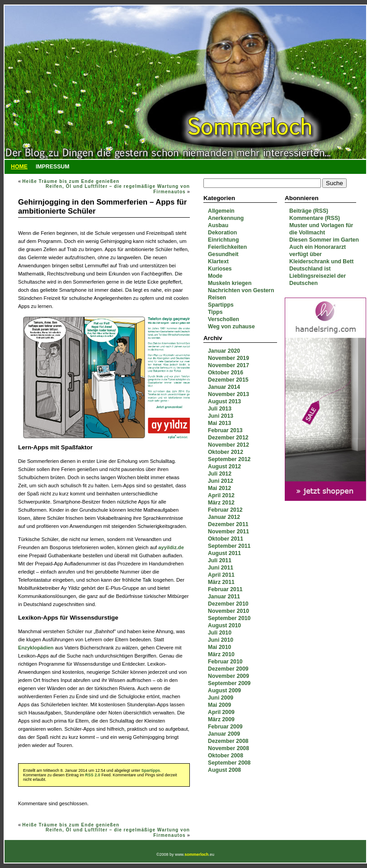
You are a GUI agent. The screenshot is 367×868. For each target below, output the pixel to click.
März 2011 (221, 582)
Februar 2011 (225, 589)
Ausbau (218, 225)
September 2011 (229, 546)
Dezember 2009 (228, 669)
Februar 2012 (225, 510)
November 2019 (228, 358)
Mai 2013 (219, 423)
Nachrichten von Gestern (241, 290)
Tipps (215, 312)
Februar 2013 (225, 430)
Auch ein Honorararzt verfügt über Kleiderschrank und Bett (321, 254)
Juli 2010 (220, 633)
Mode (215, 276)
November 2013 (228, 394)
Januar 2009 (224, 734)
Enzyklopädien (36, 648)
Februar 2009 (225, 727)
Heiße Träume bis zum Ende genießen (71, 181)
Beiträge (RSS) (309, 211)
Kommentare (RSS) (315, 218)
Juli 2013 (220, 409)
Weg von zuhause (231, 327)
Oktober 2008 (226, 756)
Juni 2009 (221, 698)
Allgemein (221, 211)
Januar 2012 (224, 517)
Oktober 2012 (226, 452)
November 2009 (228, 676)
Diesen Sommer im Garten (324, 240)
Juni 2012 (221, 481)
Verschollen (223, 319)
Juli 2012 (220, 474)
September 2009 (229, 683)
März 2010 (221, 654)
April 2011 (221, 575)
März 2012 (221, 503)
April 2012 (221, 495)
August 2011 (224, 553)
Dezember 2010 (228, 604)
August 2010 (224, 625)
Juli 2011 (220, 560)
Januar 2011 (224, 597)
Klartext (218, 261)
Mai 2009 (219, 705)
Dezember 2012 (228, 438)
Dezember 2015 (228, 380)
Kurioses (220, 269)
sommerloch (196, 854)
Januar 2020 (224, 351)
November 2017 (228, 365)
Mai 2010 (219, 647)
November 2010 (228, 611)
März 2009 (221, 719)
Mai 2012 (219, 488)
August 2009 (224, 691)
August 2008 (224, 770)
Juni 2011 (221, 568)
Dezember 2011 (228, 524)
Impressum (53, 167)
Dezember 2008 (228, 741)
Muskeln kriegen (230, 283)
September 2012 (229, 459)
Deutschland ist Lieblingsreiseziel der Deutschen (318, 276)
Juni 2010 (221, 640)
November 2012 (228, 445)
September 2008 (229, 763)
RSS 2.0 (92, 775)
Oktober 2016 (226, 373)
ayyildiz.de (171, 547)
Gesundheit (223, 254)
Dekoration (222, 233)
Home (19, 167)
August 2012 (224, 467)
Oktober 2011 (226, 539)
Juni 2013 (221, 416)
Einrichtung (223, 240)
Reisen (217, 298)
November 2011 (228, 532)
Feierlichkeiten (227, 247)
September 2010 (229, 618)
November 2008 (228, 748)
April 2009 (221, 712)
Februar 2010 (225, 662)
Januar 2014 (224, 387)
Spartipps (221, 305)
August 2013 (224, 401)
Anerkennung (226, 218)
